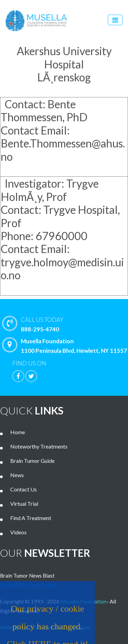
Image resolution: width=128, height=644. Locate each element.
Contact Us (24, 489)
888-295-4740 (67, 324)
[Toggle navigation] (115, 20)
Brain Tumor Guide (32, 461)
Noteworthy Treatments (39, 446)
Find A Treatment (31, 518)
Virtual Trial (24, 504)
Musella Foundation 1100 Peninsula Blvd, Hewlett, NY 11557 (66, 346)
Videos (18, 532)
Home (18, 432)
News (17, 475)
